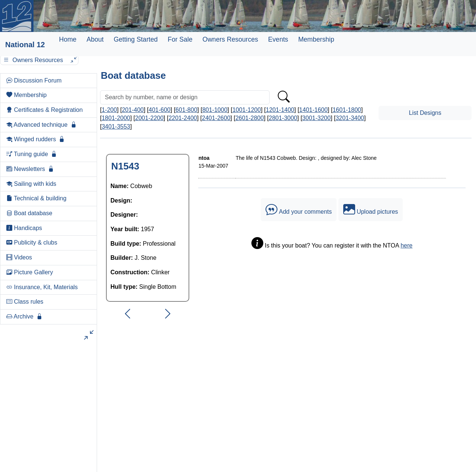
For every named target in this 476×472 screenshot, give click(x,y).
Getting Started (136, 39)
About (95, 39)
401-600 (160, 110)
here (406, 245)
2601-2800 (250, 118)
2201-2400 (183, 118)
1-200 (109, 110)
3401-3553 (116, 127)
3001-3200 (317, 118)
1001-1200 (247, 110)
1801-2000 (116, 118)
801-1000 (215, 110)
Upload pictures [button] (371, 210)
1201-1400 (280, 110)
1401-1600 (314, 110)
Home (68, 39)
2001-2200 (149, 118)
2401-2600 (216, 118)
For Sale (180, 39)
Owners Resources (230, 39)
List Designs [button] (425, 113)
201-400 (133, 110)
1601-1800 (347, 110)
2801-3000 (283, 118)
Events (278, 39)
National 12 (25, 45)
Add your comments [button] (299, 210)
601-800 (186, 110)
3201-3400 (350, 118)
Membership (316, 39)
